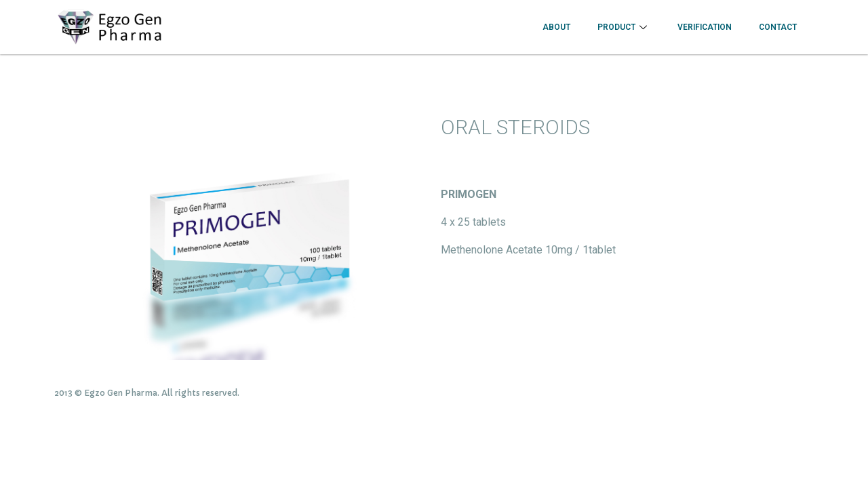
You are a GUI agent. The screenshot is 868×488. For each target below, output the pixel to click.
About (556, 27)
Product (624, 27)
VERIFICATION (705, 27)
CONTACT (778, 27)
